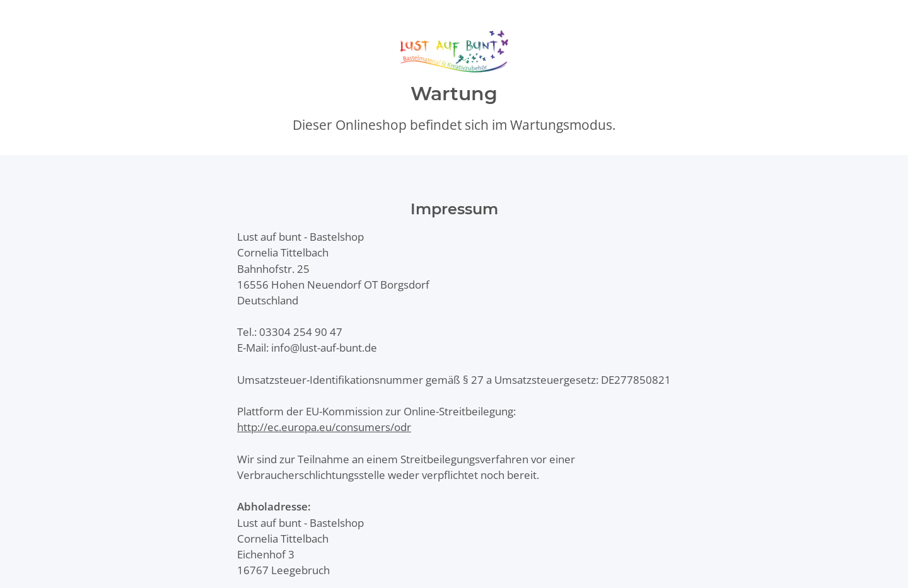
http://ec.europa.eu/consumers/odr (324, 427)
